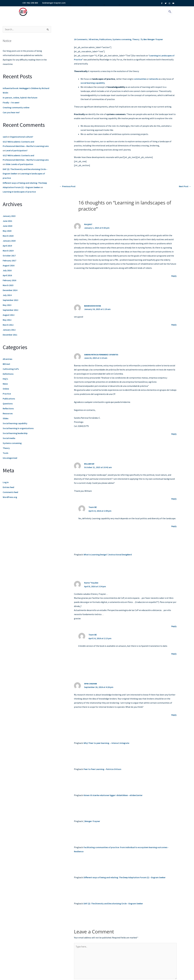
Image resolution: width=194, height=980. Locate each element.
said (5, 137)
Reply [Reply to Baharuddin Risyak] (174, 325)
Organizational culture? (22, 137)
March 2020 (8, 236)
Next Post (185, 186)
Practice (7, 394)
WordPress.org (10, 497)
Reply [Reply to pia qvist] (174, 276)
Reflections (8, 408)
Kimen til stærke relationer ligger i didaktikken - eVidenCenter (113, 795)
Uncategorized (10, 458)
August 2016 (9, 265)
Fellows (129, 10)
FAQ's (5, 379)
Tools (5, 453)
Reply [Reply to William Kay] (174, 499)
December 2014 (10, 290)
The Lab (82, 10)
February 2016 (9, 280)
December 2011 (10, 335)
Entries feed (8, 487)
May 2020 (7, 231)
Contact (115, 10)
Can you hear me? (11, 112)
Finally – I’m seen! (11, 102)
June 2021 (7, 221)
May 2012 (7, 320)
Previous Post (68, 186)
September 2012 (10, 310)
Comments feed (10, 492)
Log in (6, 482)
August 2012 (9, 315)
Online (6, 389)
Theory (6, 448)
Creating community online (16, 107)
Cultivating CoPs (11, 369)
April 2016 (7, 275)
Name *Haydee (91, 583)
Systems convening (12, 443)
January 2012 (9, 330)
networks (154, 79)
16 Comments (81, 39)
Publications (9, 399)
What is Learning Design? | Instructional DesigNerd (108, 555)
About (37, 10)
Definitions (8, 374)
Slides (6, 418)
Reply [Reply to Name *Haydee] (174, 626)
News (5, 384)
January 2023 (9, 216)
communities (140, 79)
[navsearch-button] (170, 12)
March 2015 (8, 285)
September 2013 (10, 300)
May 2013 (7, 305)
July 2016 (7, 270)
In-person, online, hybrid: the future (20, 98)
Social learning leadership (15, 433)
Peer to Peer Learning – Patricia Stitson (102, 769)
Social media (9, 438)
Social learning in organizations (18, 428)
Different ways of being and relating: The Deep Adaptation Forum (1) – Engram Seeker (125, 877)
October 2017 (9, 256)
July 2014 (7, 295)
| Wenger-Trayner (92, 821)
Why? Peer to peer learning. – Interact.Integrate (106, 743)
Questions (8, 404)
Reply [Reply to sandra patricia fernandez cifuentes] (174, 434)
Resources (98, 10)
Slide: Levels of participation (19, 164)
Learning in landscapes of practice (19, 192)
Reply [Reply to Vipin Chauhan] (174, 715)
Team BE (93, 507)
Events (67, 10)
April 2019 (7, 246)
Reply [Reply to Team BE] (174, 526)
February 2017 (9, 260)
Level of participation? (17, 150)
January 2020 (9, 241)
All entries (7, 359)
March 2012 (8, 325)
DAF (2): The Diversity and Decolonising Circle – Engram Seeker (113, 903)
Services (52, 10)
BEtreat (6, 364)
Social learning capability (15, 423)
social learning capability (93, 83)
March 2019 (8, 251)
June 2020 (7, 226)
